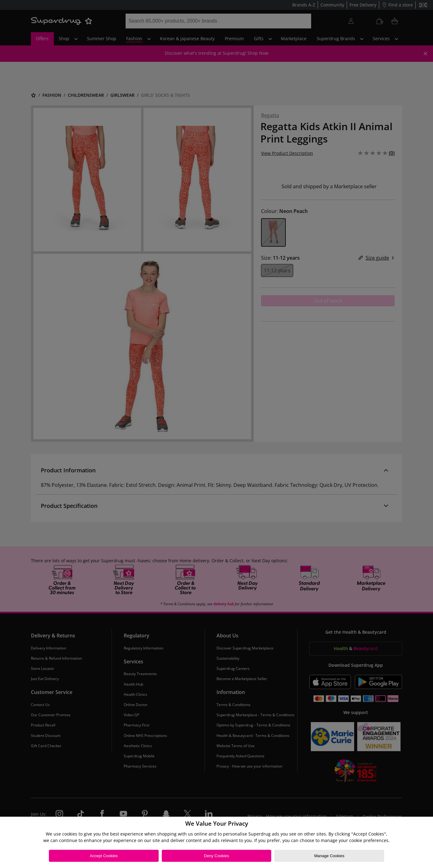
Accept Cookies (104, 856)
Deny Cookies (217, 856)
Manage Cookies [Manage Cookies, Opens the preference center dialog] (329, 856)
